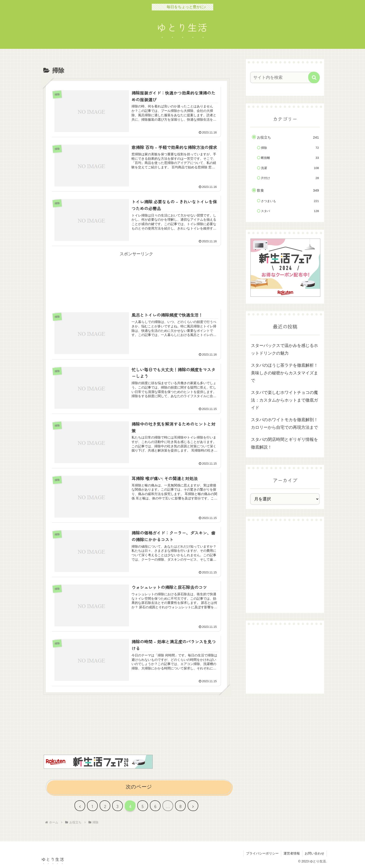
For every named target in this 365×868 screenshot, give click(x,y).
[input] (282, 77)
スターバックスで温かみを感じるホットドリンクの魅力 (284, 349)
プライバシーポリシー (262, 853)
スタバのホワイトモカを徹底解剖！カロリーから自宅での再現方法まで (284, 423)
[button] (314, 77)
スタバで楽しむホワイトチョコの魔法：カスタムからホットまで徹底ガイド (284, 400)
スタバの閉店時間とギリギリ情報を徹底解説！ (284, 443)
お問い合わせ (314, 853)
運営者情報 (292, 853)
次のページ (139, 787)
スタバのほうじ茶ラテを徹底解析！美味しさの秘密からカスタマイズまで (284, 373)
